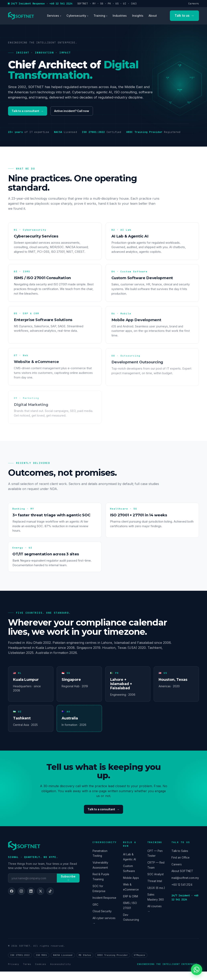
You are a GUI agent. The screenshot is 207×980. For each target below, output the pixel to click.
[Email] (33, 887)
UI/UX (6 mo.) (156, 896)
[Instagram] (21, 900)
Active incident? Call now (80, 112)
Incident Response (104, 906)
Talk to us (184, 16)
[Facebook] (12, 900)
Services (53, 16)
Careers (194, 4)
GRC (95, 913)
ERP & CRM (131, 905)
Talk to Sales (180, 859)
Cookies (41, 973)
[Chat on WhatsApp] (197, 970)
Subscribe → (68, 887)
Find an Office (180, 866)
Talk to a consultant (30, 112)
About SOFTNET (182, 879)
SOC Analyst (156, 883)
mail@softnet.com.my (185, 886)
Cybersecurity (76, 16)
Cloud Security (102, 920)
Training (99, 16)
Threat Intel (155, 890)
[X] (41, 900)
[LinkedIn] (31, 900)
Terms (27, 973)
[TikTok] (50, 900)
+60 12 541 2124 (182, 893)
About (153, 16)
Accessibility (61, 973)
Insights (138, 16)
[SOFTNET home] (21, 16)
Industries (120, 16)
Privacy (14, 973)
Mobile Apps (131, 886)
